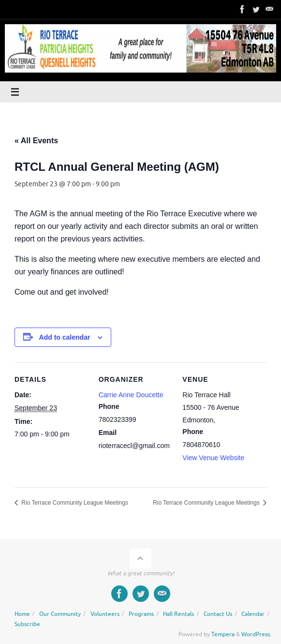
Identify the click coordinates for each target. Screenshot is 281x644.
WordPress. (256, 634)
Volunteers (105, 614)
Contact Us (218, 614)
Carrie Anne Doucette (131, 395)
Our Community (60, 614)
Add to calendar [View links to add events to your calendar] (65, 337)
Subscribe (27, 624)
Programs (141, 614)
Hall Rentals (178, 614)
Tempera (223, 634)
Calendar (253, 614)
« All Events (36, 141)
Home (22, 614)
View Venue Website (213, 458)
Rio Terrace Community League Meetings (74, 503)
